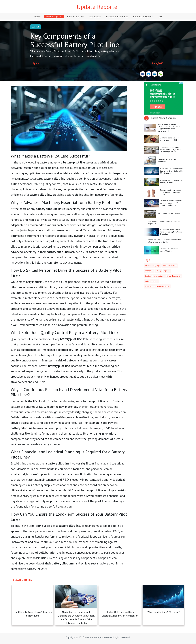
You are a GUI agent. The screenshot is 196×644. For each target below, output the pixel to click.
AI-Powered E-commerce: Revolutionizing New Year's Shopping (171, 232)
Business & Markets (143, 16)
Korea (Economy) (173, 276)
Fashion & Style (75, 16)
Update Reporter (98, 7)
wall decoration (170, 266)
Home (37, 16)
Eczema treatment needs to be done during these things (170, 192)
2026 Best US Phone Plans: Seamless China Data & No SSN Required (171, 171)
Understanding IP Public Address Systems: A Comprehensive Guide (165, 241)
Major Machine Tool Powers (169, 214)
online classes (151, 281)
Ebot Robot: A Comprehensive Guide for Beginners (164, 223)
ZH (160, 16)
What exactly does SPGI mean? (164, 612)
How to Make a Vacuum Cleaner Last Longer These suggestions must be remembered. (169, 127)
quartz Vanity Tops (153, 266)
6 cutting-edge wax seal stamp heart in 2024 (170, 139)
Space (167, 271)
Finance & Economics (117, 16)
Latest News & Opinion (163, 118)
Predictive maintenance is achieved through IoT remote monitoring (171, 203)
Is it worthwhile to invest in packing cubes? (171, 182)
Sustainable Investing (154, 276)
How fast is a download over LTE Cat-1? (170, 250)
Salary (158, 271)
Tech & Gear (95, 16)
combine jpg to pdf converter (157, 286)
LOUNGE (36, 27)
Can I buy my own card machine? (167, 160)
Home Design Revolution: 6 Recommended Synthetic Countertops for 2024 (171, 149)
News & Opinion (54, 16)
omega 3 (149, 271)
